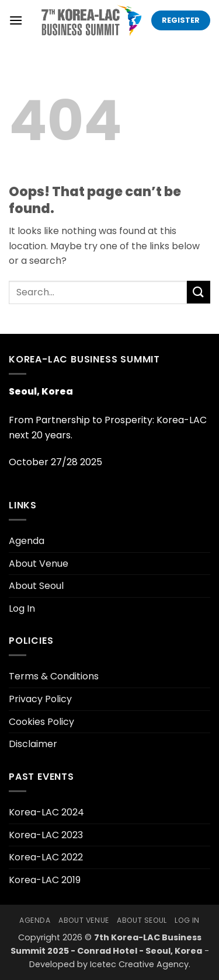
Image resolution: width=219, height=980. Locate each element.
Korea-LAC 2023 (46, 835)
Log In (22, 608)
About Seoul (36, 586)
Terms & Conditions (54, 676)
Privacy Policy (40, 699)
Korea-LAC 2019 (45, 880)
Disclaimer (33, 744)
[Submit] (199, 292)
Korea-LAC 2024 (46, 812)
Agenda (27, 541)
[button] (16, 20)
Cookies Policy (41, 722)
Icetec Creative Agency (139, 964)
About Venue (39, 564)
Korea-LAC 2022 (46, 857)
